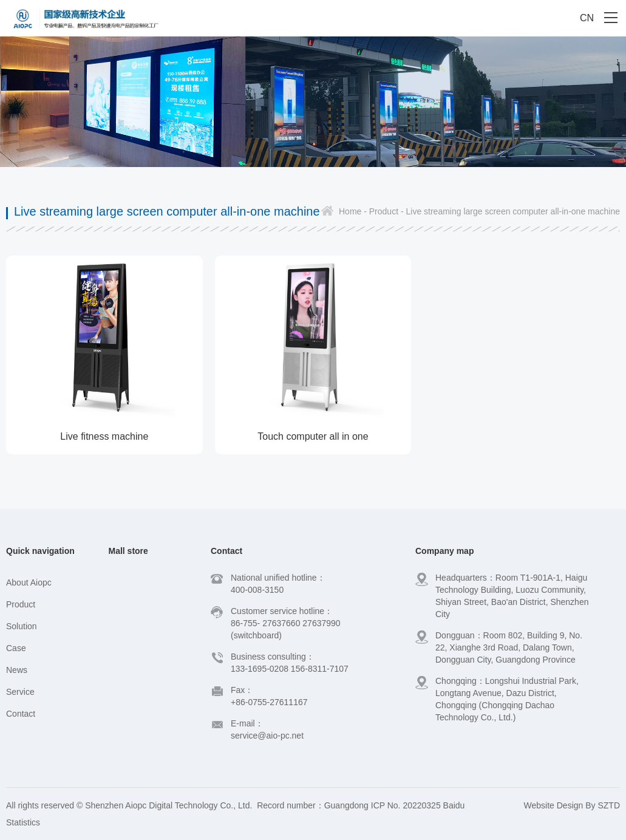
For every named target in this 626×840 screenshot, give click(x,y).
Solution (22, 626)
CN (587, 18)
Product (21, 604)
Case (16, 648)
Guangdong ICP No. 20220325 (383, 805)
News (17, 670)
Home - (353, 211)
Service (20, 692)
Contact (21, 714)
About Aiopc (29, 582)
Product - (385, 211)
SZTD (609, 805)
